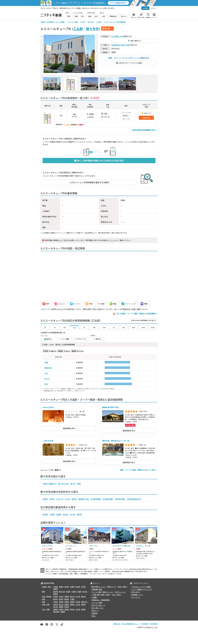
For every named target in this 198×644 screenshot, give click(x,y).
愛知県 (56, 599)
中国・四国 (46, 604)
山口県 (78, 604)
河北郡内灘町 (108, 499)
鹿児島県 (56, 612)
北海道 (56, 587)
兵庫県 (61, 602)
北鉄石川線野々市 (50, 484)
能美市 (74, 499)
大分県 (78, 609)
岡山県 (61, 604)
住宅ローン (95, 610)
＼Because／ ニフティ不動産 (141, 587)
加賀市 (45, 499)
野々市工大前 (64, 484)
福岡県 (56, 609)
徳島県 (83, 604)
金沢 (46, 384)
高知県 (67, 607)
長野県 (59, 514)
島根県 (72, 604)
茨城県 (79, 592)
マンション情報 (97, 603)
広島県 (56, 604)
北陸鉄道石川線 (117, 45)
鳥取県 (67, 604)
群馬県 (56, 594)
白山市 (67, 499)
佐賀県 (61, 609)
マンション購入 (97, 592)
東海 (43, 599)
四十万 (47, 379)
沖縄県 (63, 612)
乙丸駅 (78, 29)
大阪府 (56, 602)
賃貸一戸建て (122, 587)
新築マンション (108, 592)
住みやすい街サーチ (98, 605)
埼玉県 (68, 592)
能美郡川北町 (84, 499)
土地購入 (94, 597)
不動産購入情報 (97, 589)
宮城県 (72, 587)
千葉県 (74, 592)
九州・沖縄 (46, 609)
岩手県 (67, 587)
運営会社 (117, 624)
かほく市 (60, 499)
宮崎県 (83, 609)
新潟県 (45, 514)
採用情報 (154, 624)
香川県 (56, 607)
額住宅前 (48, 368)
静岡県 (67, 599)
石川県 (114, 36)
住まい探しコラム (97, 608)
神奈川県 (62, 592)
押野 (79, 484)
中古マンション (120, 592)
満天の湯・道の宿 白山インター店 (116, 441)
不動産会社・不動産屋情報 (101, 600)
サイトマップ (135, 597)
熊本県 (72, 609)
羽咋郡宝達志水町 (134, 499)
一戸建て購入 (96, 595)
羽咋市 (52, 499)
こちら (111, 240)
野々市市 (92, 29)
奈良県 (78, 602)
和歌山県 (84, 602)
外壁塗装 (94, 613)
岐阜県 (61, 599)
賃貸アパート (112, 587)
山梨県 (52, 514)
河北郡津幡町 (96, 499)
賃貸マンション (101, 587)
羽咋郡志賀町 (120, 499)
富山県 (66, 514)
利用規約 (145, 624)
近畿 (43, 602)
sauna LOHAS (48, 407)
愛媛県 (61, 607)
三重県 (72, 599)
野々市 (73, 484)
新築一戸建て (106, 595)
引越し (94, 616)
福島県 (56, 589)
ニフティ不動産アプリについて (141, 589)
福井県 (79, 514)
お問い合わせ (135, 592)
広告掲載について (137, 595)
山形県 (83, 587)
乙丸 (46, 373)
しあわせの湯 (48, 441)
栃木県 (85, 592)
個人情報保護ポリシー (131, 624)
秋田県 (78, 587)
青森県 (61, 587)
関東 (43, 592)
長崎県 (67, 609)
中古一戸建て (116, 595)
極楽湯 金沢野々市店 (110, 407)
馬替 (46, 362)
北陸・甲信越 (46, 596)
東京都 (56, 592)
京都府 (67, 602)
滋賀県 (72, 602)
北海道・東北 (46, 587)
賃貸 (93, 587)
